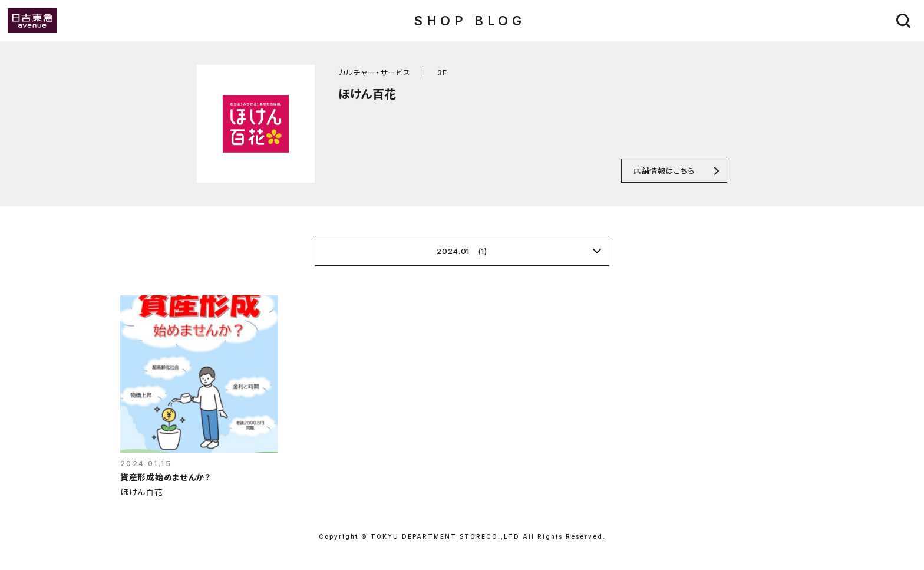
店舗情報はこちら (664, 171)
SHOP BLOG (469, 21)
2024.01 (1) (462, 251)
